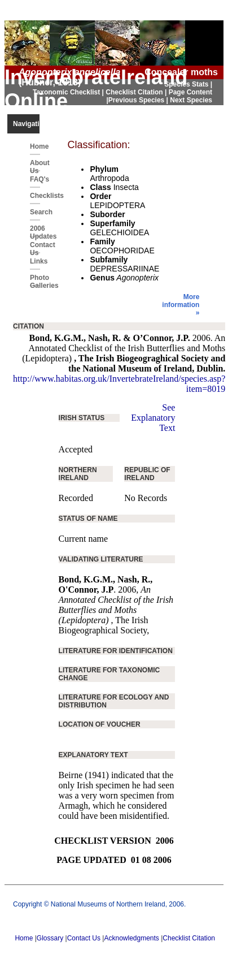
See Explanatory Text (153, 418)
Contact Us (35, 247)
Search (35, 212)
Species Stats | (188, 84)
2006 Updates (35, 231)
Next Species (191, 100)
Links (35, 261)
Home (35, 146)
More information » (181, 305)
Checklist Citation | (137, 92)
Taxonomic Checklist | (69, 92)
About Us (35, 165)
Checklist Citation (189, 938)
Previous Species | (139, 100)
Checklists (35, 196)
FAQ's (35, 179)
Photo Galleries (35, 280)
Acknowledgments (131, 938)
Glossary (50, 938)
